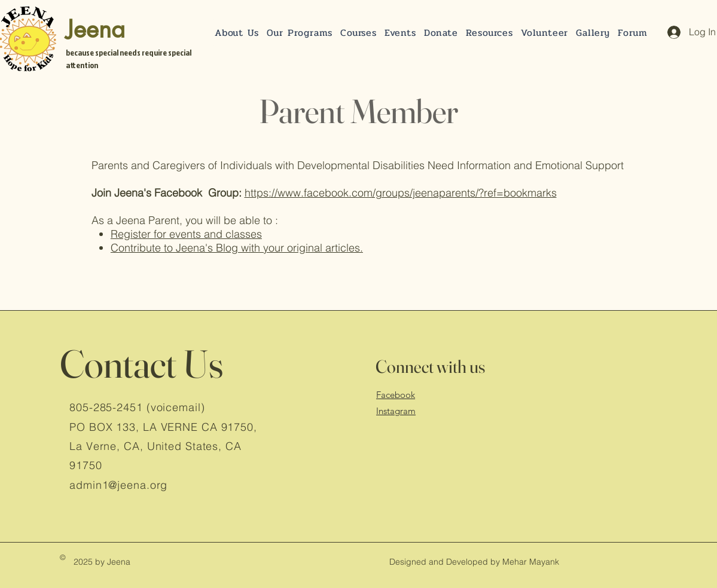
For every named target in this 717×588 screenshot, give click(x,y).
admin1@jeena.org (118, 485)
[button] (441, 33)
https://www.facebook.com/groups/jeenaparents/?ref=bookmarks (401, 193)
